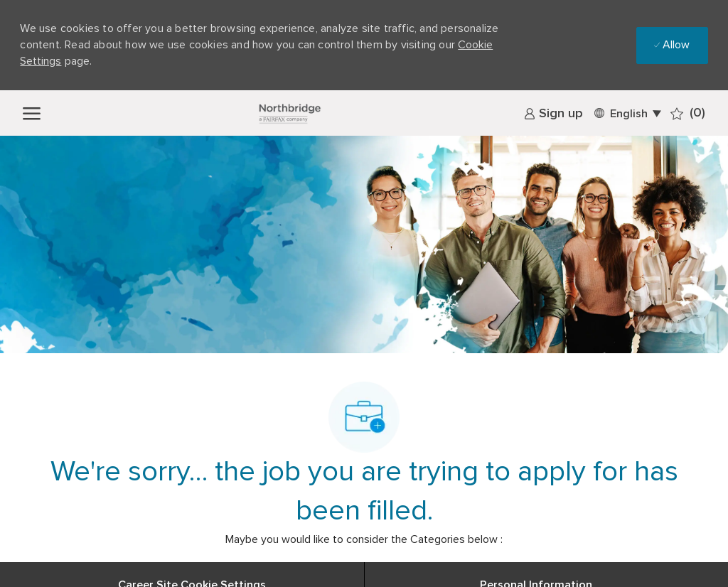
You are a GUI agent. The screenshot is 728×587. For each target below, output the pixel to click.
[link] (553, 114)
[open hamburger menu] (32, 113)
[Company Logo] (289, 113)
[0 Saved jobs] (688, 113)
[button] (627, 113)
